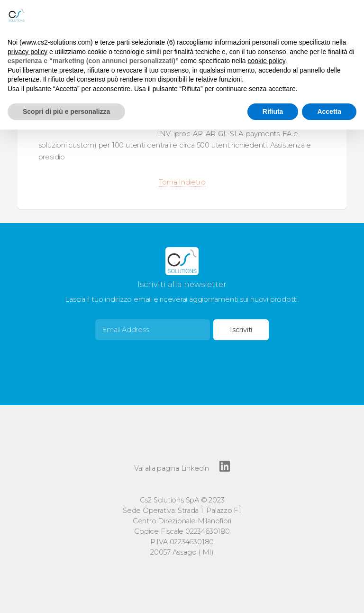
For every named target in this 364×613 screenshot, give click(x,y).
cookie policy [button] (267, 61)
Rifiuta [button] (273, 111)
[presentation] (167, 359)
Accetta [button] (329, 111)
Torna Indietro (182, 182)
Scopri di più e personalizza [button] (66, 111)
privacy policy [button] (27, 52)
